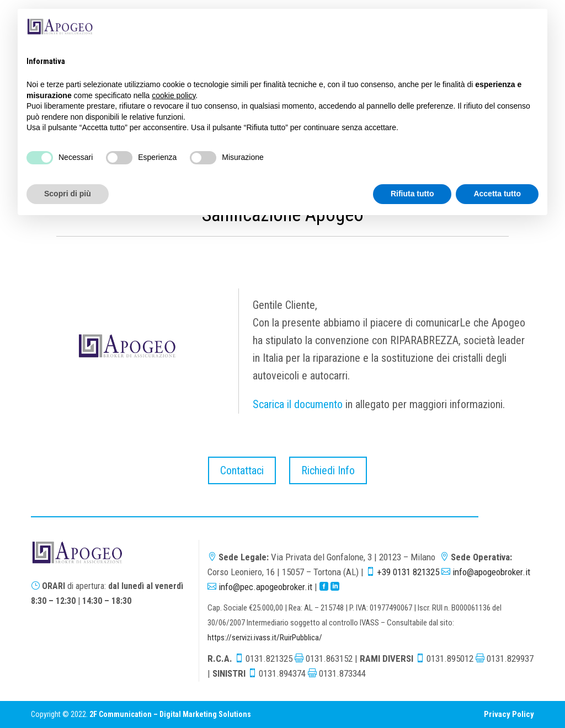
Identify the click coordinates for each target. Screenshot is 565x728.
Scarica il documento (298, 404)
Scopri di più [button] (68, 194)
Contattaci (242, 470)
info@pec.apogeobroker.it (265, 587)
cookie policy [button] (174, 95)
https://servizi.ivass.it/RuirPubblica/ (265, 638)
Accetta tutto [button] (497, 194)
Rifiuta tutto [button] (412, 194)
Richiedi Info (328, 470)
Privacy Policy (509, 714)
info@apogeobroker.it (491, 572)
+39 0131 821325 (408, 572)
